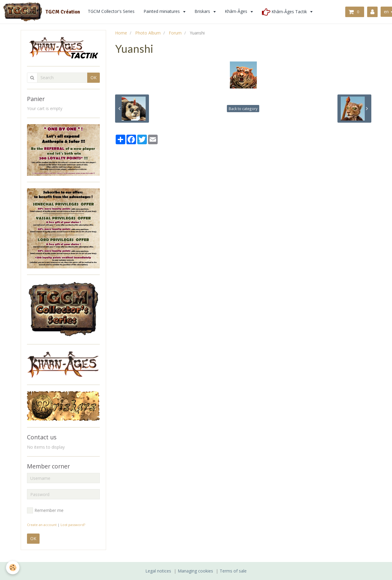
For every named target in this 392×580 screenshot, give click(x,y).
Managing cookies (195, 571)
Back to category (243, 109)
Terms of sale (233, 571)
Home (121, 33)
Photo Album (148, 33)
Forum (175, 33)
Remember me (45, 510)
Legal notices (158, 571)
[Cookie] (13, 568)
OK (94, 78)
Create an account (42, 525)
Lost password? (73, 525)
